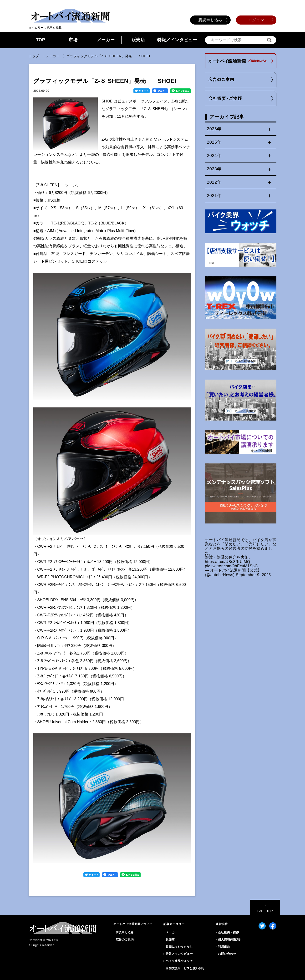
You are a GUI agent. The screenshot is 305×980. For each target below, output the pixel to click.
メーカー (106, 40)
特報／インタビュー (177, 40)
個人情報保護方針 (230, 939)
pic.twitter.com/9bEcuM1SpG (231, 566)
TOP (41, 40)
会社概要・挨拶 (229, 932)
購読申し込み (210, 20)
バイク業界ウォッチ (179, 961)
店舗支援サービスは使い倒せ (185, 968)
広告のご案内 (125, 939)
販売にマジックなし (179, 947)
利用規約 (224, 947)
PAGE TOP (265, 908)
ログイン (256, 20)
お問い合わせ (227, 954)
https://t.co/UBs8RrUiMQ (228, 562)
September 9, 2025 (253, 575)
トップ (34, 56)
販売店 (138, 40)
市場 (73, 40)
